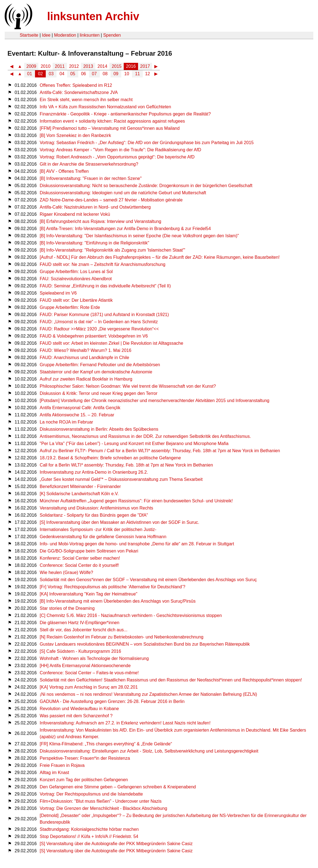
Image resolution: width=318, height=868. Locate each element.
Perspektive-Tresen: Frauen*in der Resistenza (85, 758)
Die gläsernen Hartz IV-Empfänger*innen (79, 623)
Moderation (65, 35)
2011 (60, 66)
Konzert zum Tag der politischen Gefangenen (84, 780)
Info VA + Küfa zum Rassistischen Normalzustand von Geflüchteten (105, 107)
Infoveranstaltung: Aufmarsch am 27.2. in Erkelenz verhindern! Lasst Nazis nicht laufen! (125, 723)
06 (83, 74)
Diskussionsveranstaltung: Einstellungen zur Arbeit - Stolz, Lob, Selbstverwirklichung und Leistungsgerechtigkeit (149, 751)
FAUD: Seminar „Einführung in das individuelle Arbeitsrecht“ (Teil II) (105, 286)
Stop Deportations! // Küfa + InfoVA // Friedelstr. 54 (89, 836)
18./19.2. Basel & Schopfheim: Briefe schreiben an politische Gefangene (110, 458)
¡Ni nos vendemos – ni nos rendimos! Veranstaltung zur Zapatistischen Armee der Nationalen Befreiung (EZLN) (148, 694)
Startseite (29, 35)
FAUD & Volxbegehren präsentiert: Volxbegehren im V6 (94, 336)
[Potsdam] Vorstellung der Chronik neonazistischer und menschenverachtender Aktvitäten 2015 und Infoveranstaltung (154, 401)
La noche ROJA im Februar (66, 422)
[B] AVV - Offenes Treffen (64, 171)
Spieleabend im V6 (58, 293)
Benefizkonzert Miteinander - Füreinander (80, 486)
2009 (31, 66)
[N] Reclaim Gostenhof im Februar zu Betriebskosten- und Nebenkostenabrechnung (122, 637)
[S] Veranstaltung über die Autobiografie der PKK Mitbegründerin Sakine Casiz (116, 844)
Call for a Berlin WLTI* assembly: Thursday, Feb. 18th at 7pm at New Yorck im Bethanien (126, 465)
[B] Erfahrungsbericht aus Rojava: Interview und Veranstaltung (100, 221)
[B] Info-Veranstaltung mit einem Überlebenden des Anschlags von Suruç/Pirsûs (118, 601)
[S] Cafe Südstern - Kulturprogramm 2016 (80, 651)
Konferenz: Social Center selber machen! (80, 558)
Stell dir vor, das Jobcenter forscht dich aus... (83, 630)
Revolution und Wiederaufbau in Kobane (79, 709)
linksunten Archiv (93, 16)
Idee (46, 35)
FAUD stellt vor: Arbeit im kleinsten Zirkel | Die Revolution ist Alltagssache (111, 343)
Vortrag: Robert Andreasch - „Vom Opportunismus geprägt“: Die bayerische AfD (117, 157)
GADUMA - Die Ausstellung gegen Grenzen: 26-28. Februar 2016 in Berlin (112, 701)
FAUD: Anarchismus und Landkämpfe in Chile (84, 358)
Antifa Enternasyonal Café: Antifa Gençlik (80, 408)
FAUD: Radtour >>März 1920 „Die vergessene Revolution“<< (99, 329)
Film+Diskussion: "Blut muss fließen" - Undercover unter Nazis (101, 801)
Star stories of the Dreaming (67, 608)
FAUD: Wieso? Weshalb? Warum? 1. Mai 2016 (86, 350)
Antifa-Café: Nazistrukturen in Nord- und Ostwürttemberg (95, 207)
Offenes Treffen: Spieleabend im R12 (76, 85)
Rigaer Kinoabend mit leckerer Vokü (75, 214)
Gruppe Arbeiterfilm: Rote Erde (70, 307)
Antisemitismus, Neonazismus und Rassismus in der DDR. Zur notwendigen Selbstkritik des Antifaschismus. (145, 436)
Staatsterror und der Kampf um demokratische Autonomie (96, 372)
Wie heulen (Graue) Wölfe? (66, 572)
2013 (88, 66)
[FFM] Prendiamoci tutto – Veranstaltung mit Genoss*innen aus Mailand (110, 128)
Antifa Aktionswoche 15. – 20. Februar (77, 415)
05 (73, 74)
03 (51, 74)
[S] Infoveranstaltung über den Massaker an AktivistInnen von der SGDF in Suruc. (119, 522)
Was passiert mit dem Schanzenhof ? (76, 716)
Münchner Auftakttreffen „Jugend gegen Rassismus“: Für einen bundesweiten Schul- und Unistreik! (136, 501)
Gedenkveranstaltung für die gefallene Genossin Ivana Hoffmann (103, 537)
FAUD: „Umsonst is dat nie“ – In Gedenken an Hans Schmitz (99, 322)
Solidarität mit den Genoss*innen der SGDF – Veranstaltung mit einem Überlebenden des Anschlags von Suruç (148, 580)
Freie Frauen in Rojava (62, 765)
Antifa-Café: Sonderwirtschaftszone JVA (79, 92)
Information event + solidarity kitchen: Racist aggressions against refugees (112, 121)
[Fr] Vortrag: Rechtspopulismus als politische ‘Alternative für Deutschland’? (112, 587)
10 (127, 74)
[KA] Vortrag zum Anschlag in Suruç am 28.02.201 (89, 687)
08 (105, 74)
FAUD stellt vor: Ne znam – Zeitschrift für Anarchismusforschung (103, 264)
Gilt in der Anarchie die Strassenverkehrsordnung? (89, 164)
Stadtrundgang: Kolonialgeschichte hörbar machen (89, 829)
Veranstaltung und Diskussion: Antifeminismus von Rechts (96, 508)
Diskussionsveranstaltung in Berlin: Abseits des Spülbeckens (99, 429)
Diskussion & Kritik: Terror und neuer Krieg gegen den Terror (99, 393)
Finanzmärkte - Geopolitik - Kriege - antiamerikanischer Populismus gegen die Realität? (125, 114)
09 (116, 74)
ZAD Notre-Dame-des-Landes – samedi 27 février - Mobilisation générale (111, 200)
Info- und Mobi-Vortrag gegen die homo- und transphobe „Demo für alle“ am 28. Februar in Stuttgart (137, 544)
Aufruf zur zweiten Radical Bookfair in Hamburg (86, 379)
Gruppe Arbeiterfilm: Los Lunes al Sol (76, 272)
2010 (45, 66)
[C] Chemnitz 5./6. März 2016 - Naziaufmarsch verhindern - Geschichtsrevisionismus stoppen (131, 615)
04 (62, 74)
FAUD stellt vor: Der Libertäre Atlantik (76, 300)
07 (94, 74)
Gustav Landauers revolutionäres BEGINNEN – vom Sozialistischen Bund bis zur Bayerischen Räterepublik (145, 644)
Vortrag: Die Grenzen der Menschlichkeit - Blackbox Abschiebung (103, 808)
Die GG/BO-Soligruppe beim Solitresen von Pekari (89, 551)
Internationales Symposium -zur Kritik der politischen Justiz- (98, 529)
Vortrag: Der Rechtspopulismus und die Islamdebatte (91, 794)
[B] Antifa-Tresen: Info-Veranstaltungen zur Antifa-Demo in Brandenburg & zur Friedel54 (125, 229)
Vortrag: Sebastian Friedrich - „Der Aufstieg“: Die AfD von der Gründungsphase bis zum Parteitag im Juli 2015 (147, 143)
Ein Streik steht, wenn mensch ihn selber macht (86, 100)
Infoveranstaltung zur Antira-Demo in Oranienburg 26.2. (94, 472)
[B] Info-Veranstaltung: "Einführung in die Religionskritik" (94, 243)
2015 (117, 66)
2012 (74, 66)
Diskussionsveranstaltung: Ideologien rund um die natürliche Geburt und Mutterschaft (123, 193)
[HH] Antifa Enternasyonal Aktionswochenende (85, 666)
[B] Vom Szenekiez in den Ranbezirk (75, 135)
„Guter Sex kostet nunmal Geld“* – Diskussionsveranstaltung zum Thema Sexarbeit (121, 479)
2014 (103, 66)
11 (138, 74)
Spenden (112, 35)
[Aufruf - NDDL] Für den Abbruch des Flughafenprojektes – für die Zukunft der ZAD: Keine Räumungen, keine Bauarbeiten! (160, 257)
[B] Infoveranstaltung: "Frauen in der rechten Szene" (91, 178)
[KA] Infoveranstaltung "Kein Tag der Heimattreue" (88, 594)
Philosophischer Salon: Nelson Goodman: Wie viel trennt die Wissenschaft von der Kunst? (128, 386)
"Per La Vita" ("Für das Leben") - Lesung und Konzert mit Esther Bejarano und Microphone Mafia (134, 444)
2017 (145, 66)
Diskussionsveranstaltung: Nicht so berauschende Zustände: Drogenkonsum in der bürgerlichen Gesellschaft (146, 186)
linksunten (90, 35)
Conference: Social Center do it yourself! (79, 565)
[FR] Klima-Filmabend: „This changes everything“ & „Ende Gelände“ (106, 744)
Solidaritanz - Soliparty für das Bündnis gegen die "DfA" (94, 515)
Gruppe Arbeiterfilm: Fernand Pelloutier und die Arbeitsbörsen (100, 365)
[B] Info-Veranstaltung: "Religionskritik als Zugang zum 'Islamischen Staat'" (112, 250)
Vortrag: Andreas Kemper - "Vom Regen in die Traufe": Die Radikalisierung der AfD (120, 150)
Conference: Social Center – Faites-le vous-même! (89, 673)
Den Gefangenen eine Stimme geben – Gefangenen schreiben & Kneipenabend (118, 787)
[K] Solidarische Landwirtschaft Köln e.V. (79, 494)
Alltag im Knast (54, 773)
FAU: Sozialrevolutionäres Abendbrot (76, 279)
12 (147, 74)
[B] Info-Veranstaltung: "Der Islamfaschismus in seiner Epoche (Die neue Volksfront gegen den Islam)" (139, 236)
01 (30, 74)
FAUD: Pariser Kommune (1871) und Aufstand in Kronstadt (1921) (104, 315)
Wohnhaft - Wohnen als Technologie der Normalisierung (94, 658)
